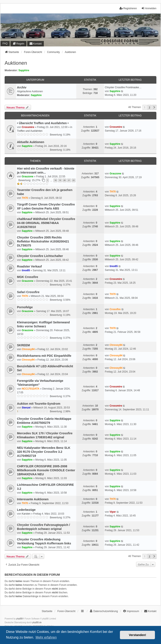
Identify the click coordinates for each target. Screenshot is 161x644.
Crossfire (115, 309)
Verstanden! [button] (138, 635)
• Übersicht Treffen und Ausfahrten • (43, 123)
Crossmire (28, 127)
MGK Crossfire (28, 277)
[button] (154, 107)
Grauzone (28, 176)
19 (60, 180)
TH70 (25, 198)
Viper (113, 512)
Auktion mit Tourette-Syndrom (39, 404)
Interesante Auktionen (33, 499)
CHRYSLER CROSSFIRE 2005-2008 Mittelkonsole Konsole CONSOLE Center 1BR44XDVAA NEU (46, 470)
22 (74, 180)
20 (64, 180)
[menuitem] (18, 44)
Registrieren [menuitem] (128, 8)
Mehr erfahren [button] (46, 637)
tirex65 (26, 270)
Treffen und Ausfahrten (30, 131)
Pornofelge (25, 307)
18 (55, 180)
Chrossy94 (28, 349)
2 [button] (149, 107)
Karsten (26, 514)
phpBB (19, 619)
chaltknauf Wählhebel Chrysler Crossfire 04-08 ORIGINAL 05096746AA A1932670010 (46, 223)
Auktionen (16, 63)
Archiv (22, 87)
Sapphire (24, 70)
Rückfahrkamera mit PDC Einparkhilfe (44, 356)
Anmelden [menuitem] (149, 8)
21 (69, 180)
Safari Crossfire (28, 292)
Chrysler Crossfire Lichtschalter (40, 256)
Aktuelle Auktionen (31, 142)
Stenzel (26, 408)
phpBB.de (37, 622)
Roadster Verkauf (29, 266)
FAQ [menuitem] (5, 43)
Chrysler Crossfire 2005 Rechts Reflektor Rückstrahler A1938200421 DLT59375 (43, 241)
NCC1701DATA (31, 389)
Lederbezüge (26, 510)
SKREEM (23, 345)
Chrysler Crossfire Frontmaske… (123, 87)
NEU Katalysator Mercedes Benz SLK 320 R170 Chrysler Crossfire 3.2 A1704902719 (44, 452)
